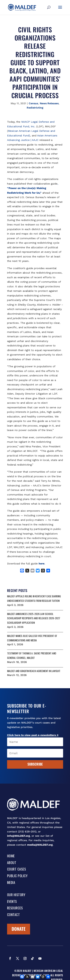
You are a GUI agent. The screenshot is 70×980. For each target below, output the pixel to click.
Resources (15, 908)
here (42, 564)
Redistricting (35, 108)
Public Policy (17, 876)
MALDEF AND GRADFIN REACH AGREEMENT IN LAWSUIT (34, 671)
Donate (19, 929)
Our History (16, 895)
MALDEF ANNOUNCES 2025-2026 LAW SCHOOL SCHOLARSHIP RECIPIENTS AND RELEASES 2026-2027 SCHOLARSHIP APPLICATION (34, 618)
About (12, 863)
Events (12, 902)
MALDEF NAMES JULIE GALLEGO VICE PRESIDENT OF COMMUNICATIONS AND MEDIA (32, 638)
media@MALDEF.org (40, 845)
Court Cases (17, 869)
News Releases (49, 103)
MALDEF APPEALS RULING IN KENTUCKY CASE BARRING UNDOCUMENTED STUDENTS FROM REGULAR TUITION (34, 598)
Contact (14, 915)
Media (11, 883)
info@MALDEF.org (18, 836)
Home (11, 856)
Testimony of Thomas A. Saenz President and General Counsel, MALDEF (32, 655)
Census (33, 103)
